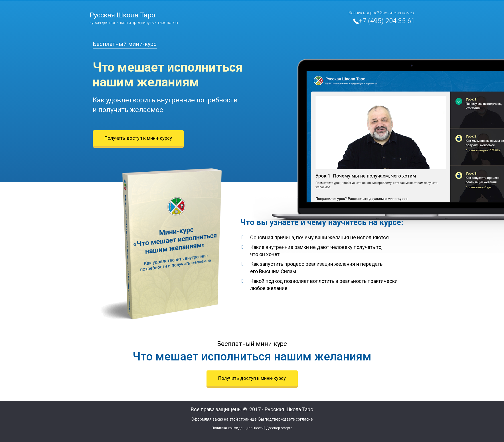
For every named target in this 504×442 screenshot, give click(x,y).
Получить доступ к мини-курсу (138, 138)
